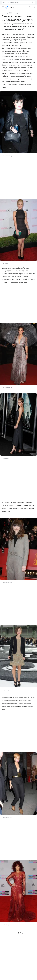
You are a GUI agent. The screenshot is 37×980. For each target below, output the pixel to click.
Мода (17, 13)
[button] (18, 122)
